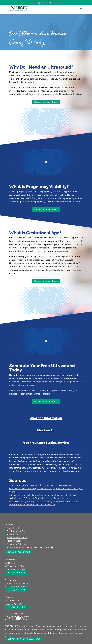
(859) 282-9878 (26, 391)
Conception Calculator (17, 544)
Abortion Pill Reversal (17, 538)
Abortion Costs (14, 541)
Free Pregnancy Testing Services (46, 443)
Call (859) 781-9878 (16, 572)
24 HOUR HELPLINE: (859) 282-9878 (23, 639)
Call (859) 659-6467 (16, 607)
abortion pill (23, 244)
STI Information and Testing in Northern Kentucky (30, 547)
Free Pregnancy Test (16, 531)
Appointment (13, 528)
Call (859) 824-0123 (16, 590)
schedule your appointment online (52, 391)
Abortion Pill (46, 430)
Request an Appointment (46, 102)
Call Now (46, 3)
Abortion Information (46, 418)
